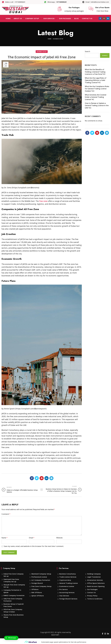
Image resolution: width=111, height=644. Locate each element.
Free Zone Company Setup (41, 586)
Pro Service (64, 589)
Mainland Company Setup (41, 574)
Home (50, 39)
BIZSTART (55, 635)
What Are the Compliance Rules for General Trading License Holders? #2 (97, 89)
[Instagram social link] (104, 18)
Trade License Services (68, 577)
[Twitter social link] (37, 478)
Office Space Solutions (96, 583)
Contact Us (91, 593)
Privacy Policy (92, 596)
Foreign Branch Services (68, 599)
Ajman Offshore (38, 596)
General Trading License (69, 583)
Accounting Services (67, 593)
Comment (6, 514)
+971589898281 (61, 2)
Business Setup (58, 39)
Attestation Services (95, 580)
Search (87, 51)
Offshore (35, 589)
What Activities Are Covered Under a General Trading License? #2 (96, 97)
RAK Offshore (37, 593)
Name (4, 538)
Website (59, 538)
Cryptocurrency (65, 580)
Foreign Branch (37, 583)
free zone (43, 201)
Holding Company (94, 574)
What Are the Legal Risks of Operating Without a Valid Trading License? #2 (96, 80)
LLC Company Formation (41, 580)
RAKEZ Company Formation (14, 595)
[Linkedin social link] (108, 18)
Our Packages (92, 589)
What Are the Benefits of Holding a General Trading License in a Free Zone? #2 (95, 72)
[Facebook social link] (100, 18)
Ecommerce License (67, 586)
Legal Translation (94, 577)
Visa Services (64, 596)
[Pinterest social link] (42, 478)
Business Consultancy (68, 574)
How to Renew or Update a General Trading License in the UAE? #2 (97, 106)
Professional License (39, 577)
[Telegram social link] (51, 478)
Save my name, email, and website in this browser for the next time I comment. (34, 546)
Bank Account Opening (96, 586)
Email (32, 538)
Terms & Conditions (95, 599)
